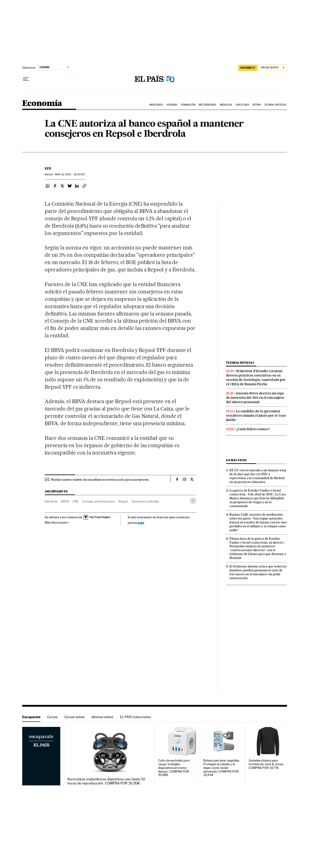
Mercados (156, 105)
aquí (141, 523)
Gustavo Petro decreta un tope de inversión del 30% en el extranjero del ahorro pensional (255, 398)
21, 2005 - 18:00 (70, 174)
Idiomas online (102, 717)
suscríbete (248, 68)
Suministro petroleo (145, 501)
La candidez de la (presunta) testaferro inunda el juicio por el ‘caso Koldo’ (256, 416)
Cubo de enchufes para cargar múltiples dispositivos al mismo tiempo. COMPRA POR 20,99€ (174, 768)
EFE (48, 168)
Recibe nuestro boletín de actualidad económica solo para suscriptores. (100, 480)
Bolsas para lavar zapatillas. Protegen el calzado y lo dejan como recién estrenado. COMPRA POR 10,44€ (222, 768)
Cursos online (74, 717)
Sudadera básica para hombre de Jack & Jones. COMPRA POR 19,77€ (266, 764)
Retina (257, 105)
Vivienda (172, 105)
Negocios (226, 105)
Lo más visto (236, 460)
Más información (57, 522)
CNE (76, 501)
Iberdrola (51, 501)
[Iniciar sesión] (273, 68)
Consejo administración (99, 501)
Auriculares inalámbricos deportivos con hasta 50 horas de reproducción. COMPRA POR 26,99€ (106, 781)
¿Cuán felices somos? (253, 429)
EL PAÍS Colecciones (135, 717)
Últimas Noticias (275, 105)
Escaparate (31, 717)
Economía (42, 104)
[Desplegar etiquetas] (193, 501)
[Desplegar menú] (26, 79)
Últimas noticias (240, 363)
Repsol (123, 501)
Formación (188, 105)
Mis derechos (207, 105)
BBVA (65, 501)
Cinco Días (242, 105)
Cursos (52, 717)
